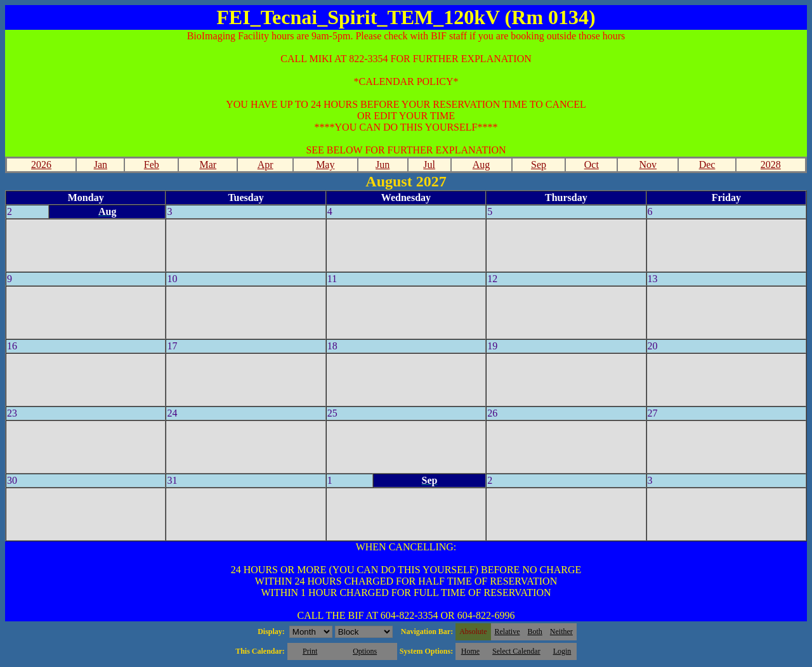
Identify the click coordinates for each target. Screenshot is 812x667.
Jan (101, 165)
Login (562, 651)
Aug (481, 165)
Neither (561, 631)
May (325, 165)
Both (535, 631)
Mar (208, 165)
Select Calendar (516, 651)
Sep (539, 165)
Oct (592, 165)
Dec (707, 165)
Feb (152, 165)
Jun (383, 165)
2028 (771, 165)
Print (310, 651)
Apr (265, 165)
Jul (429, 165)
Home (470, 651)
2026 (41, 165)
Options (365, 651)
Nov (648, 165)
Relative (507, 631)
